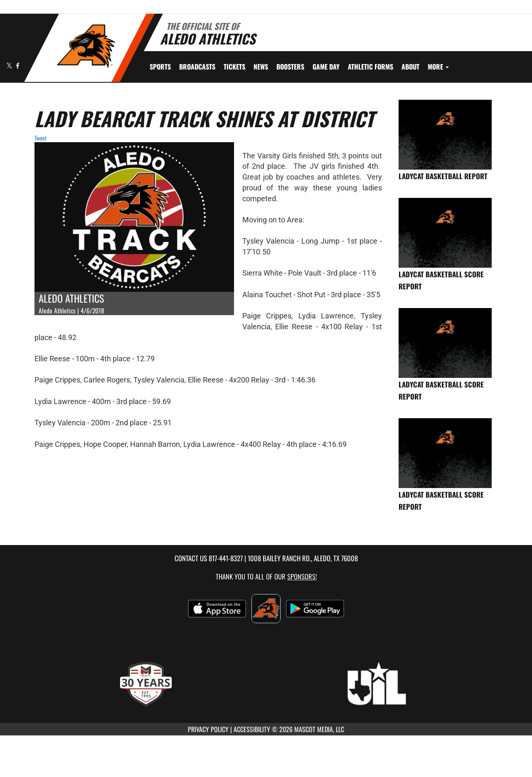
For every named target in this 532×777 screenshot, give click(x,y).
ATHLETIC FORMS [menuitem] (371, 67)
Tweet (41, 138)
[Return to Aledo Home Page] (85, 47)
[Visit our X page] (10, 65)
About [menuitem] (410, 67)
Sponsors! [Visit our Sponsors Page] (302, 576)
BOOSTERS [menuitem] (290, 67)
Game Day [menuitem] (326, 67)
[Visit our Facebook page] (18, 65)
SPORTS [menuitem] (160, 67)
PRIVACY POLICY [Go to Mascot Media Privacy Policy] (208, 729)
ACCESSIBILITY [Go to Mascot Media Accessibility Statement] (252, 729)
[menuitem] (197, 67)
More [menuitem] (438, 67)
